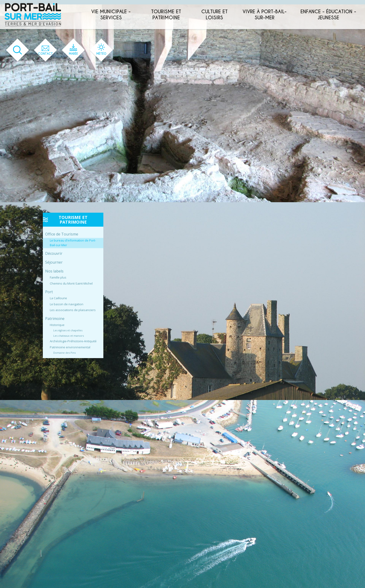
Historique (57, 325)
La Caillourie (58, 298)
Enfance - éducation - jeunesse (328, 15)
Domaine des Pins (64, 353)
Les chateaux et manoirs (69, 336)
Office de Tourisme (62, 234)
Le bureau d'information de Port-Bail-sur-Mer (73, 243)
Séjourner (54, 262)
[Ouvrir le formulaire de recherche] (18, 50)
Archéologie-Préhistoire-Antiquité (73, 341)
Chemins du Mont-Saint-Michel (71, 283)
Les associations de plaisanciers (73, 310)
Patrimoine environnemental (70, 347)
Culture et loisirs (215, 15)
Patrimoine (55, 319)
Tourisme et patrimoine (166, 15)
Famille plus (58, 277)
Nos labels (54, 271)
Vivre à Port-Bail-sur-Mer (265, 15)
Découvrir (54, 253)
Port (49, 292)
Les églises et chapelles (68, 330)
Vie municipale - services (111, 15)
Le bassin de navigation (67, 304)
